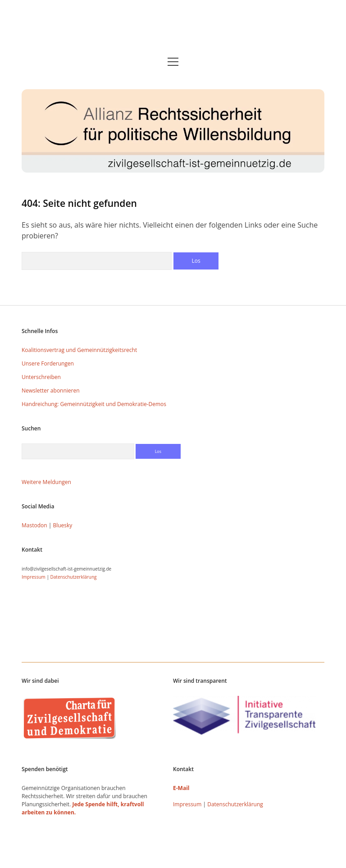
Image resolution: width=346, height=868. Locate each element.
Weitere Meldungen (46, 482)
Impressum (34, 577)
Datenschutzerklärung (74, 577)
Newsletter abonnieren (51, 391)
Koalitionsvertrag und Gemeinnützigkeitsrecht (79, 350)
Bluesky (62, 525)
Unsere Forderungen (48, 363)
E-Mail (181, 788)
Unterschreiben (41, 377)
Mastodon (34, 525)
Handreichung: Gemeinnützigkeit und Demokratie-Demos (94, 404)
